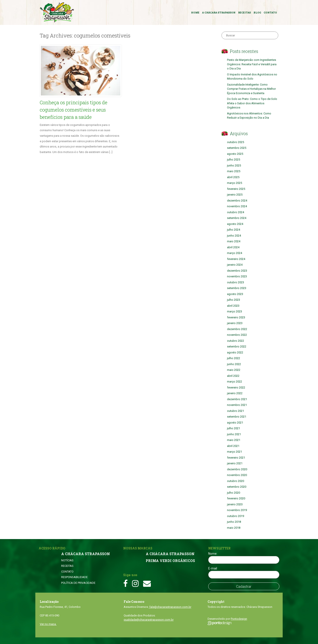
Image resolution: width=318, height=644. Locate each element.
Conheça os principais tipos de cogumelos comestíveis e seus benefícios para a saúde (74, 110)
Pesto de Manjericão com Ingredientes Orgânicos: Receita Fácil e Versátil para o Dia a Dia (252, 64)
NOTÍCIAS (67, 560)
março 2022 (235, 382)
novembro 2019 (237, 510)
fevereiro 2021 (236, 458)
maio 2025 (234, 171)
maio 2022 (234, 370)
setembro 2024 (237, 218)
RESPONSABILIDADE (74, 577)
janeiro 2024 (235, 265)
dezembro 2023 (237, 271)
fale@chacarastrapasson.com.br (170, 607)
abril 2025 (233, 177)
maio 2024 (234, 241)
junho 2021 (234, 434)
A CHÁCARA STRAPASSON (219, 12)
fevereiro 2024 (236, 259)
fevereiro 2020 (236, 498)
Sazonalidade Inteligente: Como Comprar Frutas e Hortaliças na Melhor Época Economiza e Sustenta (251, 89)
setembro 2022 (237, 346)
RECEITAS (244, 12)
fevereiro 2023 (236, 317)
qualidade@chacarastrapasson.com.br (149, 620)
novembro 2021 (237, 405)
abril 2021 (233, 446)
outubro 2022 (236, 341)
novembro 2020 (237, 475)
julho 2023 (234, 300)
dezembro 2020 (237, 469)
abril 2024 (233, 247)
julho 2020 (234, 493)
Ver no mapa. (48, 624)
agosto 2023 (235, 294)
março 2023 (235, 311)
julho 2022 (234, 358)
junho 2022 (234, 364)
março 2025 (235, 183)
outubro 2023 (236, 282)
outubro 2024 (236, 212)
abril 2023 (233, 306)
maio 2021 (234, 440)
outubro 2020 (236, 481)
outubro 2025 (236, 142)
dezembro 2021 (237, 399)
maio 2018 (234, 528)
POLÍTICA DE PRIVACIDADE (78, 583)
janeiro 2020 (235, 504)
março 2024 (235, 253)
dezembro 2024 (237, 201)
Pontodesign (239, 619)
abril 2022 (233, 376)
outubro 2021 (236, 411)
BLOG (257, 12)
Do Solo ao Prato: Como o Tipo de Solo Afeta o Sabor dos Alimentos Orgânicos (252, 103)
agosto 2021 (235, 423)
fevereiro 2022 (236, 387)
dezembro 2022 (237, 329)
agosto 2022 (235, 352)
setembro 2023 (237, 288)
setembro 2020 (237, 487)
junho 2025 (234, 165)
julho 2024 (234, 230)
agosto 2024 (235, 224)
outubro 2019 (236, 516)
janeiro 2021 (235, 463)
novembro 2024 (237, 206)
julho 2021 (234, 428)
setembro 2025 (237, 148)
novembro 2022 (237, 335)
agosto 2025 (235, 154)
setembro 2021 (237, 417)
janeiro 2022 (235, 393)
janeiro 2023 (235, 323)
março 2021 (235, 452)
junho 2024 (234, 236)
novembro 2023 (237, 276)
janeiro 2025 (235, 195)
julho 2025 (234, 160)
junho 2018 (234, 522)
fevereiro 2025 (236, 189)
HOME (195, 12)
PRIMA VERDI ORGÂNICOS (170, 561)
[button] (81, 71)
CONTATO (270, 12)
